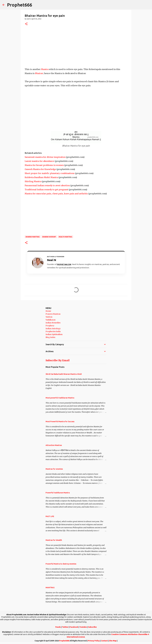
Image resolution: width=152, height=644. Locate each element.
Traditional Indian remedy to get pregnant (46, 190)
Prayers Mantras (53, 314)
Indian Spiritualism (54, 334)
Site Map (113, 641)
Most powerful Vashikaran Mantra (60, 398)
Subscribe (92, 627)
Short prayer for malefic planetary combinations (50, 173)
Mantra (45, 69)
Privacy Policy (94, 641)
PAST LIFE (50, 516)
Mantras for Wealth (54, 540)
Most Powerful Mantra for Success (60, 422)
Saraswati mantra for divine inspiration (45, 157)
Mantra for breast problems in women (44, 165)
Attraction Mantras (54, 445)
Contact (104, 641)
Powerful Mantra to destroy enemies (61, 564)
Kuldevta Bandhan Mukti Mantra (41, 177)
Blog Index (50, 337)
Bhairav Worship (49, 237)
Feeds (58, 627)
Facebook (74, 627)
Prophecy (50, 326)
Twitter (65, 627)
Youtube (83, 627)
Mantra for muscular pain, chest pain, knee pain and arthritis (56, 194)
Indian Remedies (53, 323)
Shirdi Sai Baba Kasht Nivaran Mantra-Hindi (64, 374)
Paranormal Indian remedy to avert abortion (47, 185)
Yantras (49, 317)
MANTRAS (50, 588)
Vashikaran (51, 320)
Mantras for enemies (54, 469)
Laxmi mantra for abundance (39, 161)
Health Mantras (65, 237)
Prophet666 (20, 5)
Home (48, 311)
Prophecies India (53, 331)
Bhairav (39, 73)
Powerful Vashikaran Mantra (58, 493)
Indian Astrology (53, 329)
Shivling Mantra (33, 181)
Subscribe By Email (58, 360)
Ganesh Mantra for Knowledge (40, 169)
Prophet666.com (64, 264)
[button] (26, 24)
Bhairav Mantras (33, 237)
